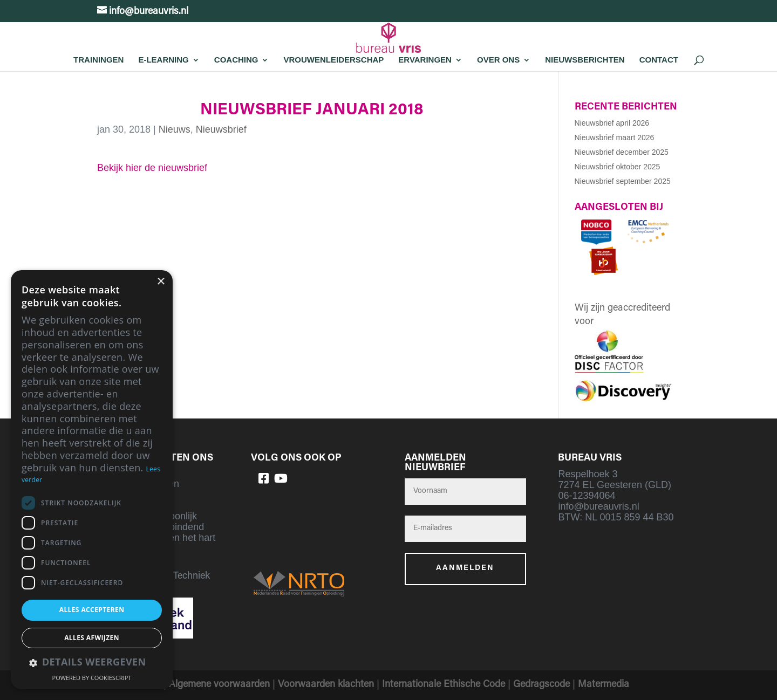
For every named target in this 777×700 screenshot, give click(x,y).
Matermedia (604, 685)
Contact (659, 60)
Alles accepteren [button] (92, 610)
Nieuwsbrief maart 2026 (615, 138)
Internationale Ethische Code (444, 685)
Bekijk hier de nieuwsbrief (152, 168)
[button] (92, 663)
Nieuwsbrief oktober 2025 (618, 167)
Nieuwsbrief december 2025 (622, 152)
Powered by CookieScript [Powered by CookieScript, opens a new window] (92, 678)
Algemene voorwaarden (219, 685)
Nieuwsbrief (221, 129)
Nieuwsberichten (585, 60)
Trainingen (98, 60)
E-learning (163, 60)
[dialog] (92, 480)
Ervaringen (425, 60)
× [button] (161, 282)
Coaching (236, 60)
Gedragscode (541, 685)
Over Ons (498, 60)
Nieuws (175, 129)
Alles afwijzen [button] (92, 638)
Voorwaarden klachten (326, 685)
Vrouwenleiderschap (333, 60)
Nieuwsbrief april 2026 (612, 123)
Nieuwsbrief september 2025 (623, 181)
